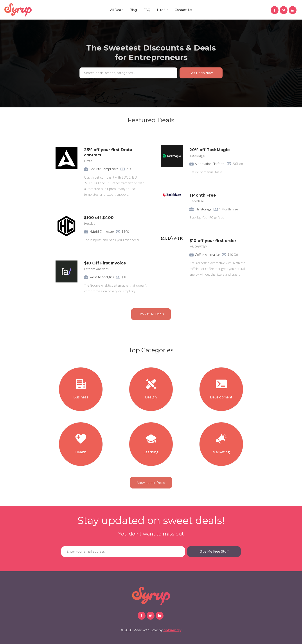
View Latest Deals (151, 483)
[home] (18, 10)
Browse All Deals (151, 314)
